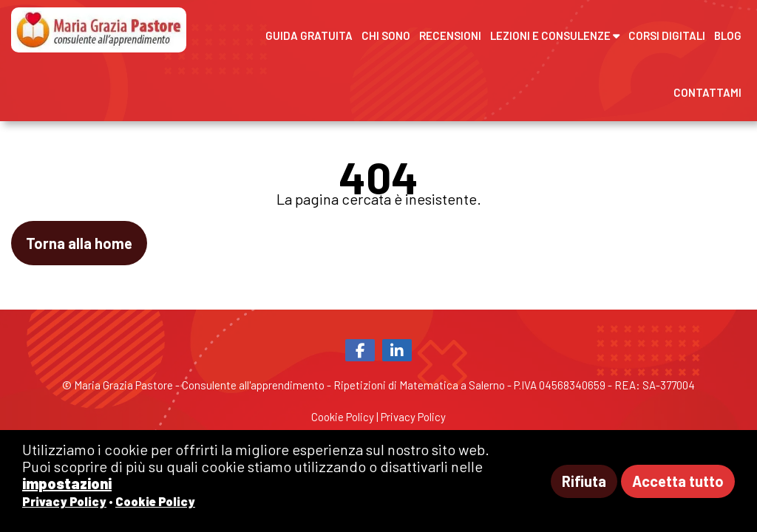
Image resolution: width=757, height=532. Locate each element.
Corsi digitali (667, 35)
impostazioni (67, 483)
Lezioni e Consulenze (555, 35)
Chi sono (386, 35)
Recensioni (450, 35)
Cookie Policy (343, 417)
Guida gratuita (309, 35)
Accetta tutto (678, 481)
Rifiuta (584, 481)
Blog (728, 35)
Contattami (707, 92)
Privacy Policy (413, 417)
